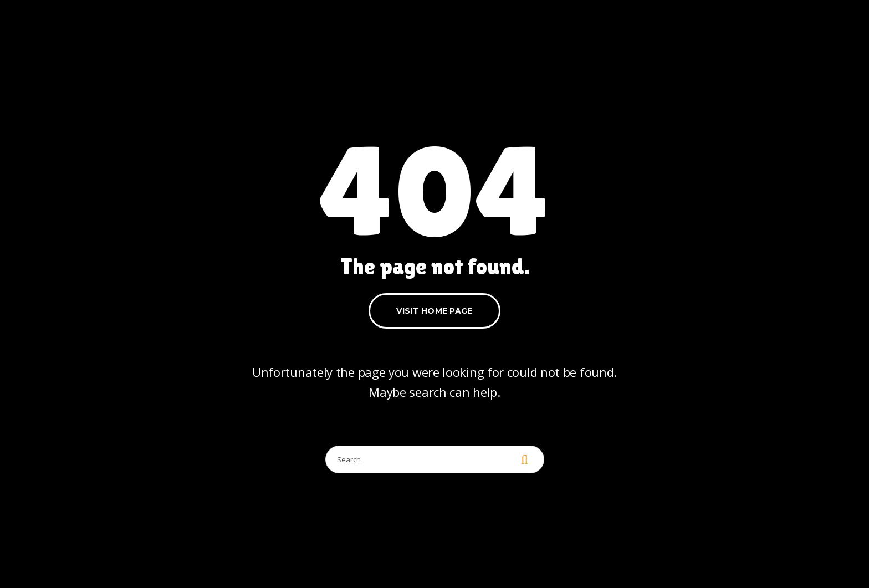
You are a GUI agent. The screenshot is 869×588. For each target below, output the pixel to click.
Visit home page (434, 311)
